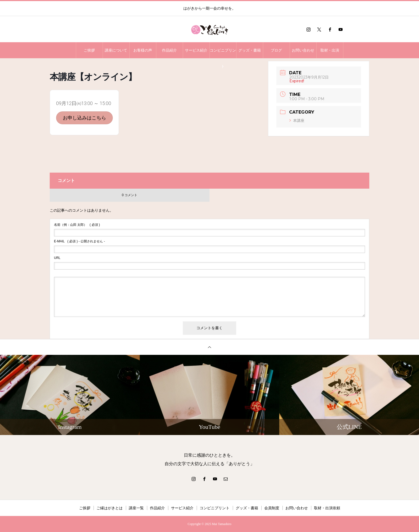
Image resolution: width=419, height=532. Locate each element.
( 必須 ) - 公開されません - (79, 241)
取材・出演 (330, 50)
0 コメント (130, 195)
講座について (116, 50)
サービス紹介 (196, 50)
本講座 (297, 121)
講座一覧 (136, 508)
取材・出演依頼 (327, 508)
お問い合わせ (303, 50)
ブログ (276, 50)
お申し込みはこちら (84, 118)
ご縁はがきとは (110, 508)
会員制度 (272, 508)
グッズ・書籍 (250, 50)
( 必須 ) (77, 225)
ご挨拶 (89, 50)
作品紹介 (169, 50)
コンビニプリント (223, 53)
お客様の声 (143, 50)
